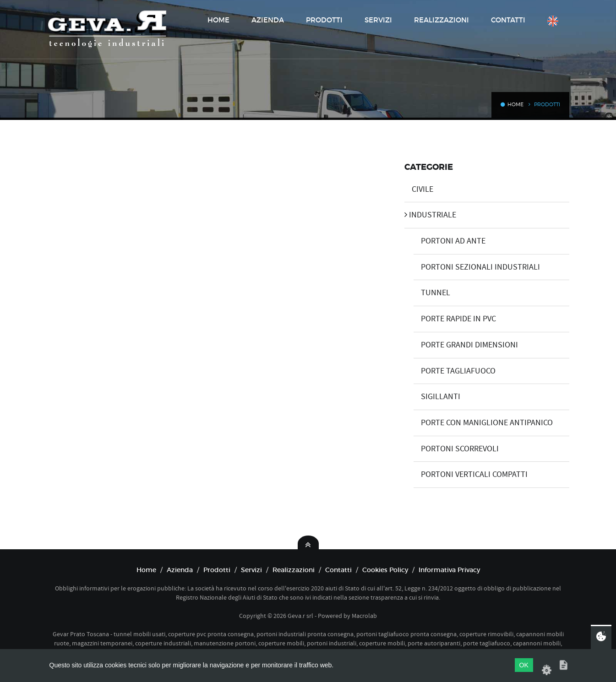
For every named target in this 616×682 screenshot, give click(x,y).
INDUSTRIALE (430, 215)
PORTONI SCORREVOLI (456, 449)
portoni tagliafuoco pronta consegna (406, 634)
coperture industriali (163, 643)
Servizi (378, 20)
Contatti (508, 20)
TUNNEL (432, 293)
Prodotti (324, 20)
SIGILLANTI (437, 397)
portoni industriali (332, 643)
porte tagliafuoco (487, 643)
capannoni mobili (537, 643)
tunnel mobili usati (139, 634)
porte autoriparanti (434, 643)
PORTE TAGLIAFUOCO (455, 371)
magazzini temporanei (102, 643)
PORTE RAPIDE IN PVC (455, 319)
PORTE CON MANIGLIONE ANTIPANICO (483, 423)
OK (524, 665)
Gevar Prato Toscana (81, 634)
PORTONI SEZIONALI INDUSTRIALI (477, 267)
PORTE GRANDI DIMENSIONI (466, 345)
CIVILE (419, 189)
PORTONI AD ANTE (450, 241)
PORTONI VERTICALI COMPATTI (471, 474)
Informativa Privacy (449, 570)
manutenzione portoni (225, 643)
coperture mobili (281, 643)
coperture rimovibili (486, 634)
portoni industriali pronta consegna (305, 634)
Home (218, 20)
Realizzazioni (442, 20)
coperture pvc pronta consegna (211, 634)
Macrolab (364, 616)
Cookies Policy (385, 570)
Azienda (268, 20)
